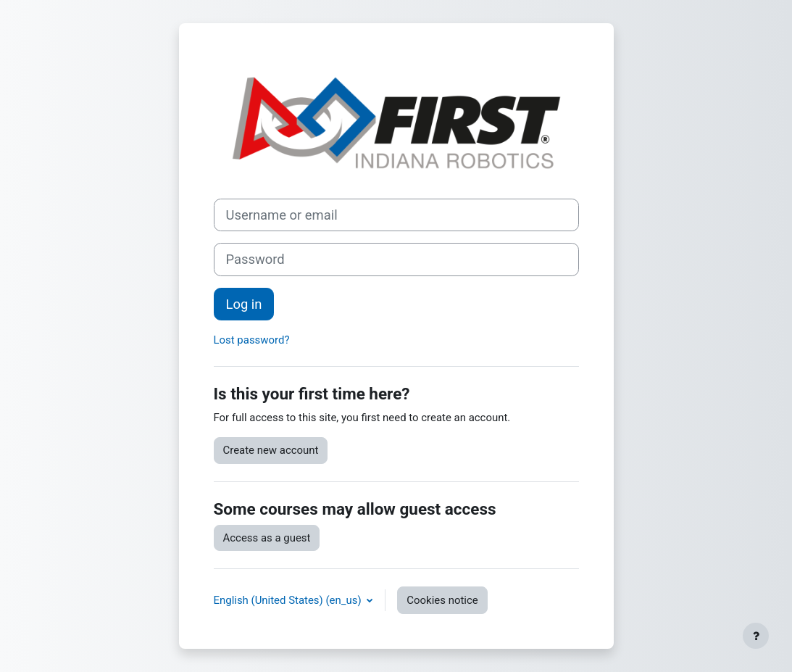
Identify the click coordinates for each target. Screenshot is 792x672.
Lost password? (252, 340)
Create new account (271, 450)
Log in (244, 304)
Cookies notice (442, 600)
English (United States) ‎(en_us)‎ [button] (289, 600)
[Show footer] (756, 636)
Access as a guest (267, 538)
